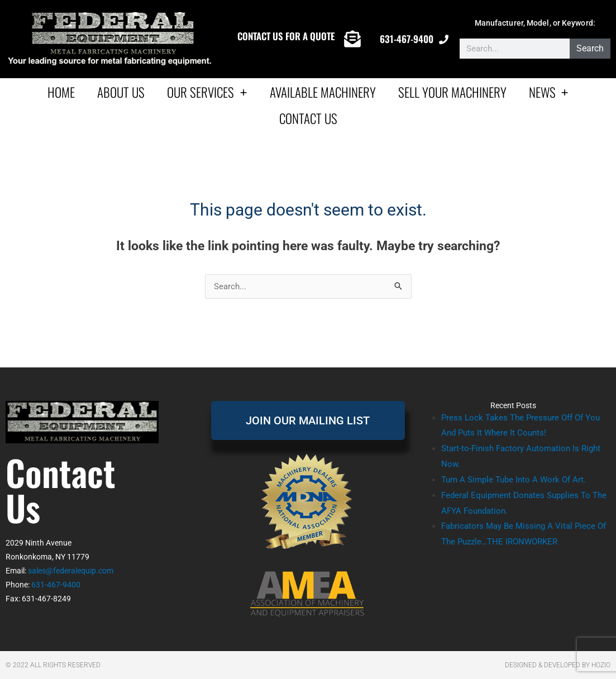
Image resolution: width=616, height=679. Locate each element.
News (549, 92)
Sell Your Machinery (452, 92)
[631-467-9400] (444, 39)
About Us (121, 92)
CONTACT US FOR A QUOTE (286, 36)
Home (61, 92)
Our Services (207, 92)
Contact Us (308, 118)
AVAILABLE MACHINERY (323, 92)
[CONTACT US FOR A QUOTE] (352, 39)
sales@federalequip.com (71, 571)
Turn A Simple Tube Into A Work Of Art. (514, 480)
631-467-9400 (407, 39)
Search (590, 48)
